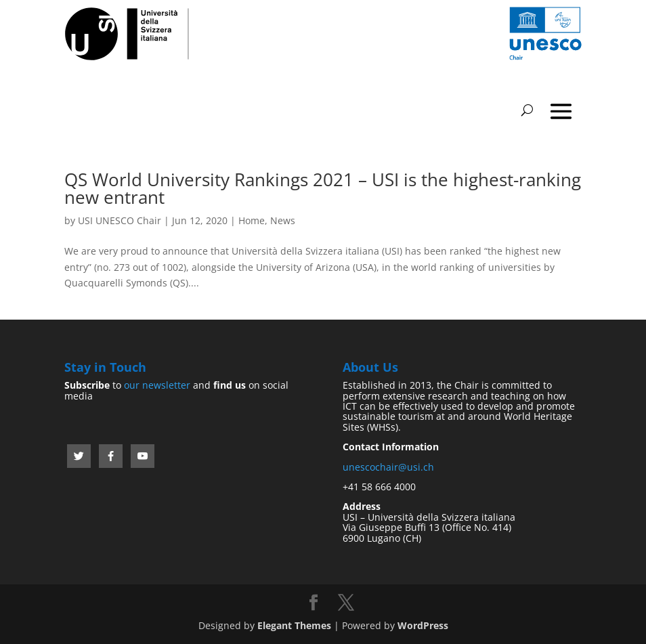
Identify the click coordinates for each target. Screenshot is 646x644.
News (283, 220)
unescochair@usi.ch (388, 467)
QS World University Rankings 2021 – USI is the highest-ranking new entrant (323, 188)
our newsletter (157, 385)
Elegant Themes (294, 625)
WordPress (423, 625)
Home (252, 220)
